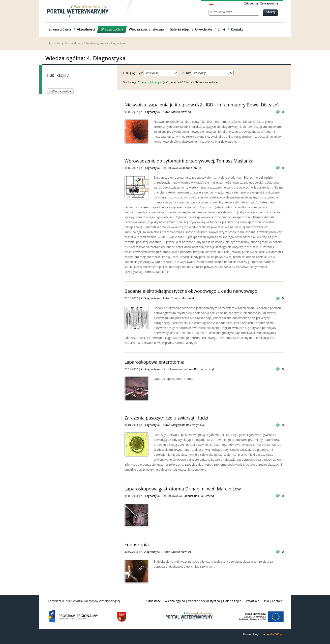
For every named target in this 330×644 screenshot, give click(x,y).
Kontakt (277, 601)
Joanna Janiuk (192, 168)
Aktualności (153, 601)
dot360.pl (276, 634)
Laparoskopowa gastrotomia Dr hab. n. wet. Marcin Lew (183, 489)
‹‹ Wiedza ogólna (60, 91)
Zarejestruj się (269, 4)
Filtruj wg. (130, 73)
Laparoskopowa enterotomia (154, 362)
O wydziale (252, 601)
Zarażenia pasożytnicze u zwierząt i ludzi (166, 418)
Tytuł (189, 82)
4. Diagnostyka (151, 112)
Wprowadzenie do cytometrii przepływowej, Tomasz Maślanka (189, 161)
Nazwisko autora (206, 82)
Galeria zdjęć (232, 601)
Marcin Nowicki (181, 112)
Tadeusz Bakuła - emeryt (199, 369)
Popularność (175, 82)
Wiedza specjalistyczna (204, 601)
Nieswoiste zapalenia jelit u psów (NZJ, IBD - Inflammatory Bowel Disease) (201, 105)
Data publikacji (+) (152, 82)
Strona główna (74, 43)
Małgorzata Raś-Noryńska (188, 425)
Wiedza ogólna (95, 43)
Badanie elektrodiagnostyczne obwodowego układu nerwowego (191, 291)
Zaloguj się (251, 4)
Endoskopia (137, 545)
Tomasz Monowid (183, 298)
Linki (266, 601)
